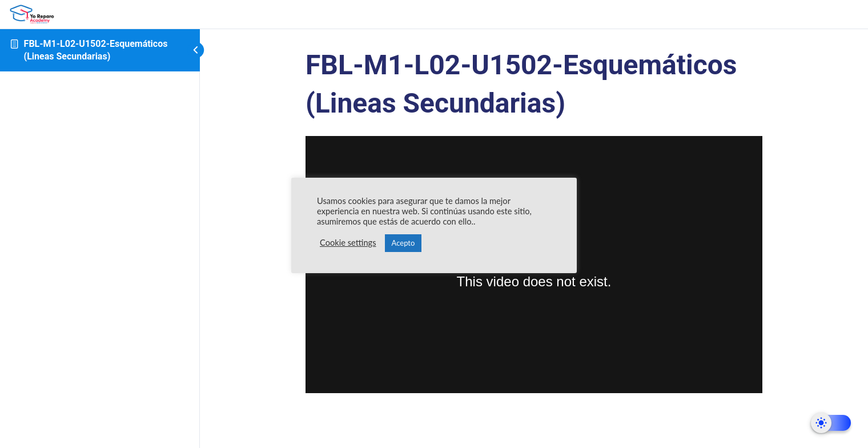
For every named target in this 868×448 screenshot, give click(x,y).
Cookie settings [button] (348, 243)
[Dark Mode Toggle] (831, 423)
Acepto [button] (403, 243)
